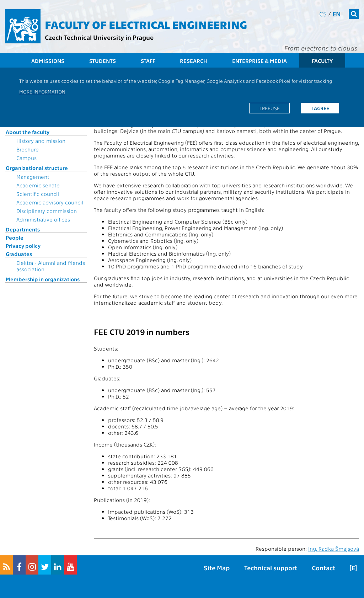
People (15, 237)
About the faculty (28, 132)
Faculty (322, 61)
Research (194, 61)
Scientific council (38, 194)
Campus (26, 158)
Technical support (271, 568)
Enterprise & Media (259, 61)
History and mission (41, 141)
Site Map (217, 568)
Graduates (19, 254)
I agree (320, 108)
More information (42, 91)
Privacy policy (23, 246)
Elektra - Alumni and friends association (51, 266)
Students (103, 61)
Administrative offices (43, 219)
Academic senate (38, 185)
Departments (23, 229)
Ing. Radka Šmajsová (334, 549)
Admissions (48, 61)
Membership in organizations (43, 279)
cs (323, 14)
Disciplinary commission (47, 211)
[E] (353, 568)
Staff (148, 61)
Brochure (28, 149)
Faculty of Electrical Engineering (146, 24)
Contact (323, 568)
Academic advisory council (50, 202)
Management (33, 177)
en (337, 14)
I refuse (270, 108)
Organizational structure (37, 168)
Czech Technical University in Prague (99, 37)
